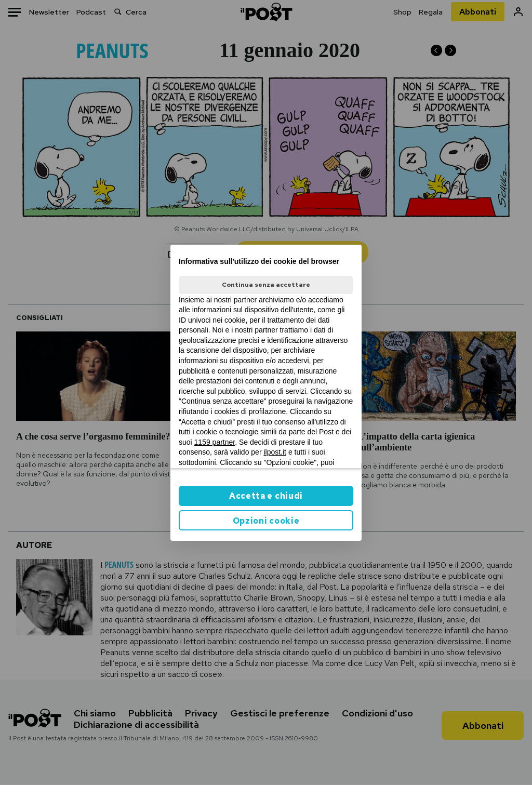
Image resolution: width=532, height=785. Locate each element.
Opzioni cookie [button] (266, 521)
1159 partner (215, 442)
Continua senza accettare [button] (266, 285)
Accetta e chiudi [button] (266, 496)
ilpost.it (275, 452)
